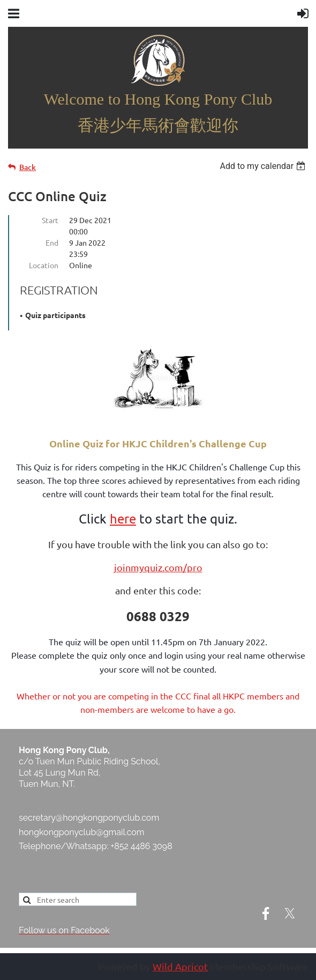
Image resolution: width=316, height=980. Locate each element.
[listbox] (264, 166)
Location (44, 265)
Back (28, 167)
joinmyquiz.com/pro (158, 567)
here (123, 518)
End (52, 242)
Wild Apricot (180, 966)
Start (50, 220)
